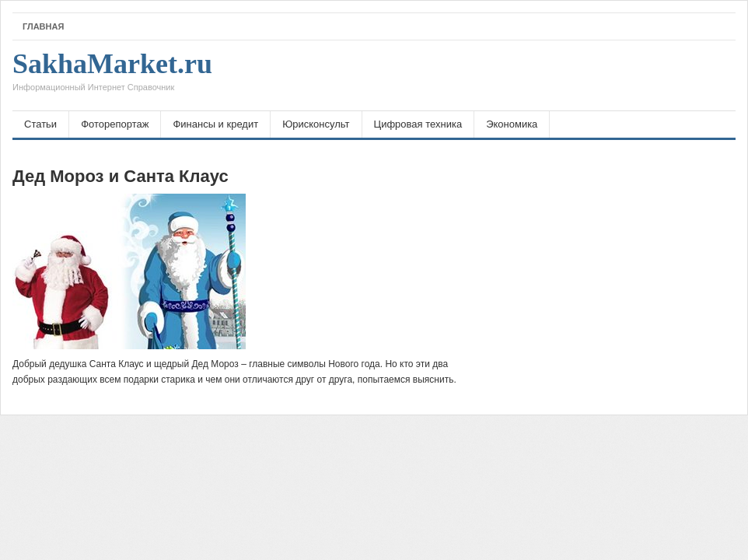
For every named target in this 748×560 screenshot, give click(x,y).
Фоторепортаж (115, 124)
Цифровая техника (418, 124)
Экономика (512, 124)
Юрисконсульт (316, 124)
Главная (43, 26)
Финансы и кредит (215, 124)
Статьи (40, 124)
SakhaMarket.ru (112, 75)
